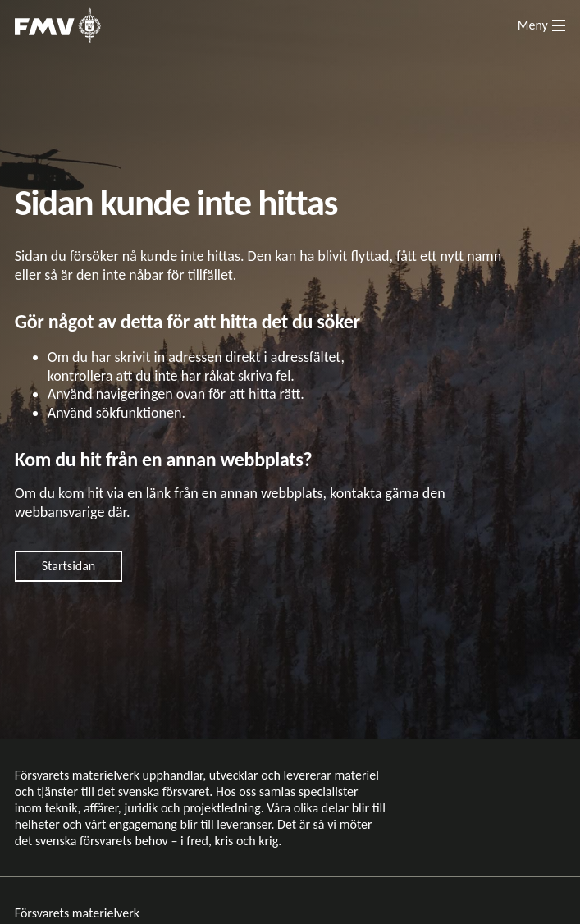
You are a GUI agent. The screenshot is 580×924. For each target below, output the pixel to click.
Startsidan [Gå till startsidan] (69, 566)
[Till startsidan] (58, 26)
